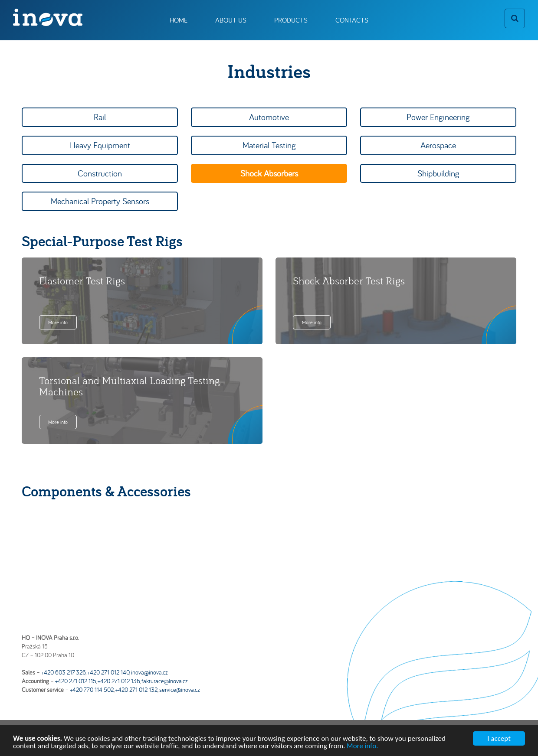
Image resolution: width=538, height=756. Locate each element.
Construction (100, 173)
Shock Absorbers (269, 173)
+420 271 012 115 (75, 681)
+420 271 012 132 (136, 690)
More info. (362, 748)
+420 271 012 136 (119, 681)
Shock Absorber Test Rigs (349, 280)
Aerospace (438, 145)
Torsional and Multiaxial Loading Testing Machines (130, 386)
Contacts (352, 20)
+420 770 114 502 (92, 690)
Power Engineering (438, 117)
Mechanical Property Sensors (100, 201)
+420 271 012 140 (108, 672)
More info (58, 322)
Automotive (269, 117)
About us (231, 20)
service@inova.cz (180, 690)
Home (179, 20)
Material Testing (269, 145)
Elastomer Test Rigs (82, 280)
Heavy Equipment (100, 145)
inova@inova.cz (149, 672)
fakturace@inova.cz (165, 681)
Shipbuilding (438, 173)
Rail (100, 117)
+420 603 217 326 (63, 672)
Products (291, 20)
